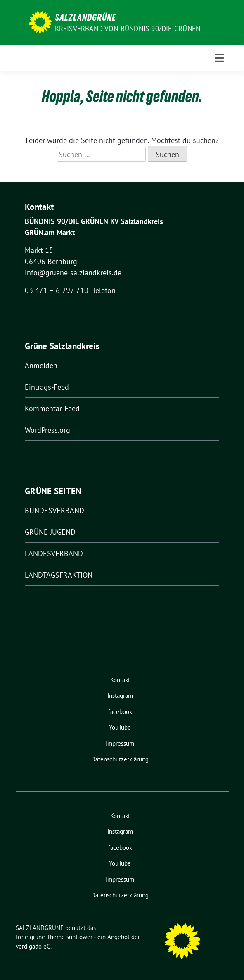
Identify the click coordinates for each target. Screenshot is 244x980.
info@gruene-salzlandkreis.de (73, 272)
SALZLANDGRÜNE (85, 17)
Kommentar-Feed (52, 408)
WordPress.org (47, 430)
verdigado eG (33, 946)
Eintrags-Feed (47, 387)
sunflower (79, 937)
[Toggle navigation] (219, 58)
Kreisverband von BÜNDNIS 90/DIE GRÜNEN (128, 29)
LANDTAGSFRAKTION (59, 575)
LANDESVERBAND (54, 553)
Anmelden (41, 365)
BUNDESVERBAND (54, 510)
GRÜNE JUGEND (50, 532)
